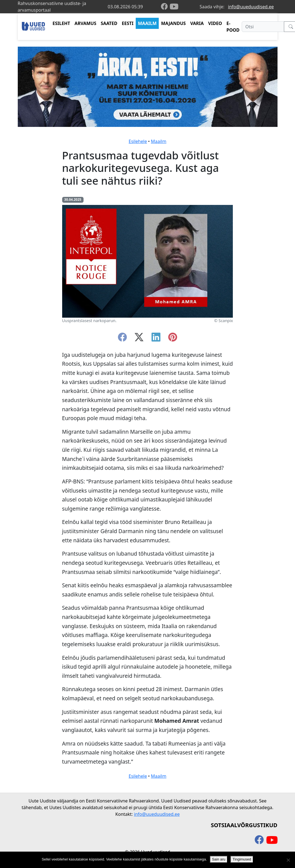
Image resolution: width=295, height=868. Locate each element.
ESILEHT (61, 23)
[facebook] (165, 7)
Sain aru (219, 859)
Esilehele (138, 141)
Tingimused (242, 859)
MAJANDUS (173, 23)
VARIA (197, 23)
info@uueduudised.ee (251, 7)
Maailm (159, 141)
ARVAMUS (85, 23)
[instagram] (173, 339)
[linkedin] (156, 339)
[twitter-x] (139, 339)
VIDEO (215, 23)
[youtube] (174, 7)
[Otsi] (263, 27)
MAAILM (147, 23)
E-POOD (233, 27)
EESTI (128, 23)
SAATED (109, 23)
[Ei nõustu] (288, 860)
